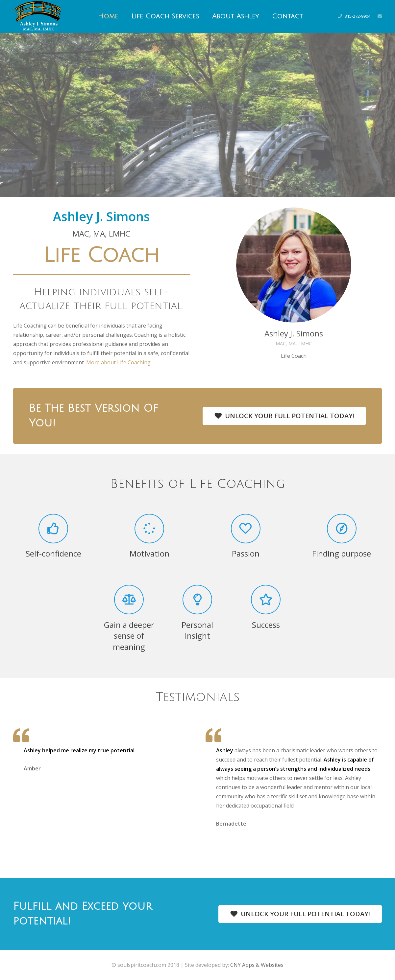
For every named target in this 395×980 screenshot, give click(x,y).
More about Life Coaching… (120, 362)
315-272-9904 (358, 16)
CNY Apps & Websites (257, 965)
